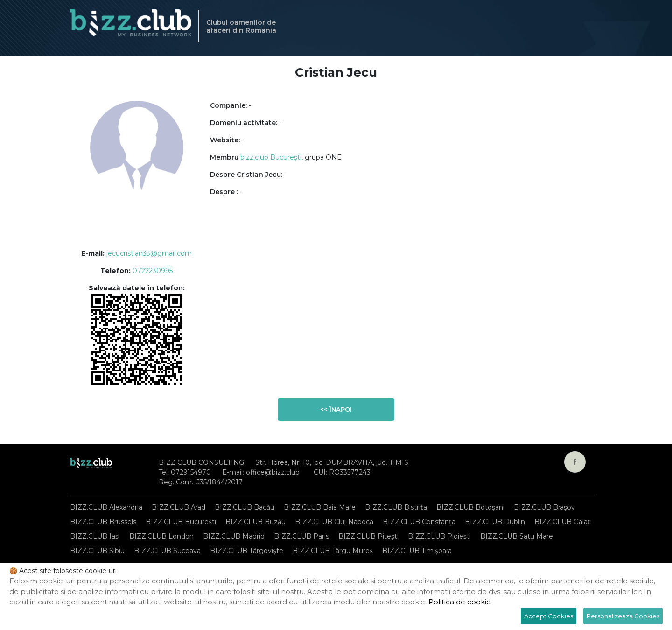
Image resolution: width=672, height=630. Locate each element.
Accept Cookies (549, 616)
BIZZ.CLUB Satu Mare (517, 536)
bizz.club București (271, 157)
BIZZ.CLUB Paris (301, 536)
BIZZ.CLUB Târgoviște (247, 551)
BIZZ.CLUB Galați (563, 522)
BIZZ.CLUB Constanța (419, 522)
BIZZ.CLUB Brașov (544, 507)
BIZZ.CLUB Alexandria (106, 507)
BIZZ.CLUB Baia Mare (320, 507)
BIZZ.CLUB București (181, 522)
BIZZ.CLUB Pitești (368, 536)
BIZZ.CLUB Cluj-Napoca (334, 522)
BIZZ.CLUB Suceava (167, 551)
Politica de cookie (460, 602)
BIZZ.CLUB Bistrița (396, 507)
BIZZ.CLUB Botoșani (470, 507)
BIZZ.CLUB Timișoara (417, 551)
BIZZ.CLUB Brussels (103, 522)
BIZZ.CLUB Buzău (255, 522)
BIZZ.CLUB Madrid (234, 536)
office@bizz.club (273, 472)
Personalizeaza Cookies (623, 616)
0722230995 (153, 271)
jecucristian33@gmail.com (149, 253)
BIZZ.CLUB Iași (95, 536)
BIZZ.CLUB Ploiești (439, 536)
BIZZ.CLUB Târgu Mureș (333, 551)
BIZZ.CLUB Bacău (245, 507)
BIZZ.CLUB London (161, 536)
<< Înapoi (336, 409)
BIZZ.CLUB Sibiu (97, 551)
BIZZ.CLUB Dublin (495, 522)
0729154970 (191, 472)
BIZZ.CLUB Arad (178, 507)
